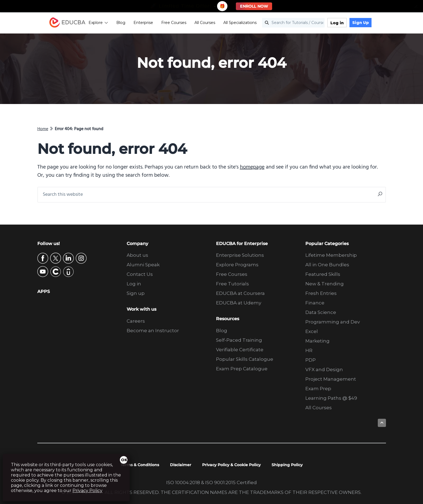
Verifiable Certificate (240, 350)
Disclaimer (181, 465)
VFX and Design (324, 369)
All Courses (217, 23)
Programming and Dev (333, 322)
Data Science (321, 312)
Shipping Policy (287, 465)
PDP (311, 360)
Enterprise (155, 23)
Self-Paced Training (239, 340)
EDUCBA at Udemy (239, 303)
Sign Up (372, 23)
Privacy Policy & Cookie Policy (231, 465)
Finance (315, 303)
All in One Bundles (327, 265)
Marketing (317, 341)
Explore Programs (237, 265)
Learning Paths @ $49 (331, 398)
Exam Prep (318, 389)
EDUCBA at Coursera (240, 293)
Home (43, 129)
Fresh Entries (321, 293)
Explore (110, 23)
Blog (133, 23)
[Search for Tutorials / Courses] (305, 24)
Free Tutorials (232, 284)
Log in (349, 23)
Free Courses (185, 23)
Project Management (331, 379)
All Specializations (252, 23)
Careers (136, 321)
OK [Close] (124, 460)
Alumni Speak (143, 265)
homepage (252, 167)
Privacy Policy (87, 491)
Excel (312, 331)
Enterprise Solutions (240, 255)
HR (309, 350)
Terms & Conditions (140, 465)
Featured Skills (323, 274)
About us (137, 255)
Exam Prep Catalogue (242, 369)
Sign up (136, 293)
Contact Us (140, 274)
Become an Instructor (153, 331)
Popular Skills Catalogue (245, 359)
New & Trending (325, 284)
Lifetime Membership (331, 255)
